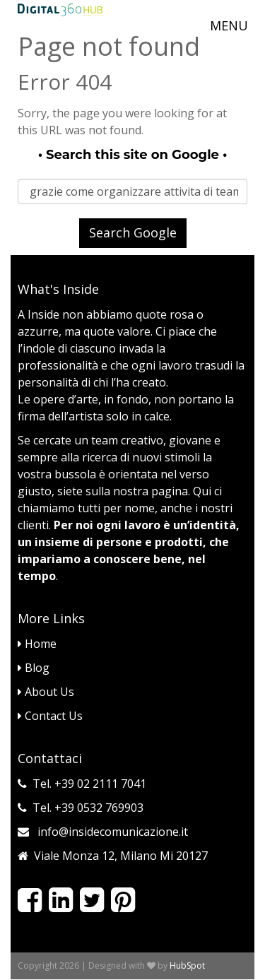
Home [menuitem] (37, 644)
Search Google (133, 232)
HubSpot (187, 966)
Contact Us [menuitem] (50, 716)
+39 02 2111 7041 (100, 784)
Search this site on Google (132, 155)
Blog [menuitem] (34, 668)
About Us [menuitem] (46, 692)
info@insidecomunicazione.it (113, 832)
